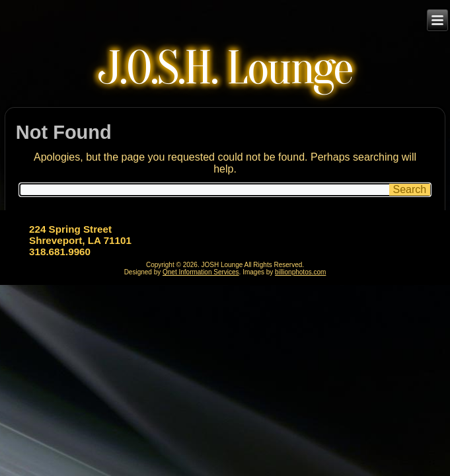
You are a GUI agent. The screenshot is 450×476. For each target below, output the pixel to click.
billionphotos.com (300, 272)
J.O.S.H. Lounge (225, 68)
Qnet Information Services (201, 272)
